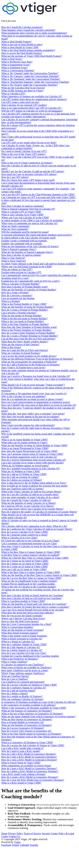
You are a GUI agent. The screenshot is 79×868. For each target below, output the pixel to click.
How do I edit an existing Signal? (18, 691)
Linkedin (24, 845)
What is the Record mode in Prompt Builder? (24, 318)
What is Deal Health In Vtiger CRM (20, 47)
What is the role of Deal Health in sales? (22, 44)
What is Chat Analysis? (13, 258)
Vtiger (17, 842)
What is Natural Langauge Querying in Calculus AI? (28, 209)
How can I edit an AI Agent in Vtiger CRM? (24, 569)
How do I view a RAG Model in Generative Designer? (29, 760)
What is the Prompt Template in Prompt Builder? (26, 330)
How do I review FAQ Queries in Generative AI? (26, 731)
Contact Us (15, 836)
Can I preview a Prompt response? (19, 313)
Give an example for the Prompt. (18, 298)
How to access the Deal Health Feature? (22, 53)
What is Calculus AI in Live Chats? (19, 538)
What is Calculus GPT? (14, 93)
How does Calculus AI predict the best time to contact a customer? (35, 607)
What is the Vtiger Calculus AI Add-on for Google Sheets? (31, 492)
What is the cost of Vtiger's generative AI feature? (27, 163)
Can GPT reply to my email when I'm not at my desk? (29, 143)
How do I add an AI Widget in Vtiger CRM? (24, 474)
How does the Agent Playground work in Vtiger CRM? (30, 451)
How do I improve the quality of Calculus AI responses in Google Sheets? (39, 512)
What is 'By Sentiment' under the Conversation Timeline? (31, 79)
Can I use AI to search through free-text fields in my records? (33, 610)
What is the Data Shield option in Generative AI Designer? (31, 734)
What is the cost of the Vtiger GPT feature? (24, 154)
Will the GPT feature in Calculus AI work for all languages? (32, 111)
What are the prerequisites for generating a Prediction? (29, 362)
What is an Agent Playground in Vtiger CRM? (25, 448)
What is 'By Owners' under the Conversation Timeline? (30, 85)
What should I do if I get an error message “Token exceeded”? (33, 385)
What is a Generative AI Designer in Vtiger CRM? (27, 742)
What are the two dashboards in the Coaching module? (29, 581)
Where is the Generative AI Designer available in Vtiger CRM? (34, 708)
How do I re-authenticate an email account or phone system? (32, 399)
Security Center (50, 833)
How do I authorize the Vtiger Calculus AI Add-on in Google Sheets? (37, 529)
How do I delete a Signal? (15, 693)
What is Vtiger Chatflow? (14, 662)
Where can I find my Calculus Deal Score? (23, 618)
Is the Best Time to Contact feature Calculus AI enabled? (30, 555)
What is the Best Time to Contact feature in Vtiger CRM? (31, 552)
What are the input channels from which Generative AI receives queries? (38, 716)
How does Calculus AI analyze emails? (21, 255)
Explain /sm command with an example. (22, 243)
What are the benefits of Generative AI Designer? (27, 725)
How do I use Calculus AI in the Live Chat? (24, 653)
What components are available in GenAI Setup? (26, 766)
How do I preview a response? (17, 295)
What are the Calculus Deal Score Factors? (23, 88)
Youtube (34, 845)
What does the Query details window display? (25, 342)
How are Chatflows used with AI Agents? (23, 489)
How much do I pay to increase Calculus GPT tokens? (29, 174)
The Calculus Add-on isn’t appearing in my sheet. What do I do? (34, 526)
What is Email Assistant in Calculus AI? (22, 639)
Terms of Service (33, 833)
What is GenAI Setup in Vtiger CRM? (21, 763)
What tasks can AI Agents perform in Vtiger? (24, 442)
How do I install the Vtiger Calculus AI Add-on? (26, 500)
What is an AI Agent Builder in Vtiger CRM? (24, 440)
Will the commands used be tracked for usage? (25, 232)
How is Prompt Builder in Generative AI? (23, 722)
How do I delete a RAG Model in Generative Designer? (30, 771)
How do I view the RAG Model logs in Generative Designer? (33, 780)
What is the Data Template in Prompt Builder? (25, 324)
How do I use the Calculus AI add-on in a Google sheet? (30, 494)
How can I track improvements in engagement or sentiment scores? (36, 402)
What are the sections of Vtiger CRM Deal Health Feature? (32, 56)
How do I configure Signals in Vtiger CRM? (24, 644)
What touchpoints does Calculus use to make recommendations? (34, 33)
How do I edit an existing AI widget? (20, 477)
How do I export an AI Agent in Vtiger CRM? (25, 561)
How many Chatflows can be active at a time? (25, 670)
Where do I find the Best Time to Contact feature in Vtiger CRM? (35, 558)
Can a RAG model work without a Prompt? (24, 774)
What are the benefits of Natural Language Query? (27, 252)
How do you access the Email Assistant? (22, 616)
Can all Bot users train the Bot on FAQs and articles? (28, 339)
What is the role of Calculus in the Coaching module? (29, 587)
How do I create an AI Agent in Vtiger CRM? (25, 567)
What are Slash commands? (15, 226)
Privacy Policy (16, 833)
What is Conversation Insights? (17, 627)
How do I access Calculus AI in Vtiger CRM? (25, 532)
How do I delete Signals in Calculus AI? (22, 650)
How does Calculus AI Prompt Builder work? (25, 287)
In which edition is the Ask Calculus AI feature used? (29, 238)
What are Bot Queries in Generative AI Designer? (27, 719)
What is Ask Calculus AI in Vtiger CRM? (23, 215)
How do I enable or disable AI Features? (22, 696)
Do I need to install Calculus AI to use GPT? (24, 151)
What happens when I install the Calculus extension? (28, 30)
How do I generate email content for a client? (24, 535)
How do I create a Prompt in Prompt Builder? (25, 310)
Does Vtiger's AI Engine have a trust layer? (23, 368)
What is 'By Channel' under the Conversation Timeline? (30, 73)
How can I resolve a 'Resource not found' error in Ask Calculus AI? (36, 376)
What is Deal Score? (12, 59)
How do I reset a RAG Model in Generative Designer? (29, 768)
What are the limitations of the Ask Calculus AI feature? (30, 246)
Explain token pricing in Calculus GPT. (21, 272)
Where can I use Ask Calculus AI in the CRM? (25, 218)
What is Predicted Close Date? (17, 62)
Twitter (16, 845)
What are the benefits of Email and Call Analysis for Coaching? (34, 604)
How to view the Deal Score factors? (20, 621)
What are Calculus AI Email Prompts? (21, 353)
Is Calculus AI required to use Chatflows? (23, 665)
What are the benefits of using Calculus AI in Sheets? (29, 503)
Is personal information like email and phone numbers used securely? (37, 235)
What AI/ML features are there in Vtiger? (22, 91)
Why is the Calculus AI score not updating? (24, 396)
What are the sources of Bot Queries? (20, 344)
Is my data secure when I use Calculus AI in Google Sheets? (32, 509)
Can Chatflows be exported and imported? (23, 682)
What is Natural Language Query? (19, 249)
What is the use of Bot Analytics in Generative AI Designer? (32, 714)
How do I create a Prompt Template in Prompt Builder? (30, 336)
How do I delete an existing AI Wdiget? (22, 480)
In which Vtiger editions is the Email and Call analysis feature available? (39, 264)
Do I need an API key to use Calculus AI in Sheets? (28, 506)
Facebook (6, 845)
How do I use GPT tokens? (15, 177)
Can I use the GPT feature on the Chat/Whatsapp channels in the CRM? (38, 194)
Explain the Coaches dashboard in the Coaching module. (30, 656)
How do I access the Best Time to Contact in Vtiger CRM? (31, 578)
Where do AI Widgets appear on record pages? (25, 466)
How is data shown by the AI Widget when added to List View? (34, 483)
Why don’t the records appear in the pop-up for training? (30, 417)
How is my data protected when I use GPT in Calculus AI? (32, 108)
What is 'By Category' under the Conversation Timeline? (30, 76)
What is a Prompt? (11, 301)
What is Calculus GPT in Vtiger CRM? (21, 212)
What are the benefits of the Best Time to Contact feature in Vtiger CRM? (39, 575)
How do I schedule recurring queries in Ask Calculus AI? (31, 468)
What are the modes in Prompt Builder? (22, 316)
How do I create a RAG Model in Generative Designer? (30, 777)
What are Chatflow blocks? (15, 676)
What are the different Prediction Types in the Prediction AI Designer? (37, 359)
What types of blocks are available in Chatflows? (26, 667)
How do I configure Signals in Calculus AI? (24, 688)
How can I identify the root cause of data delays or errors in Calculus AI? (39, 405)
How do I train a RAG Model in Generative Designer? (29, 757)
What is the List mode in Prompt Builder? (23, 321)
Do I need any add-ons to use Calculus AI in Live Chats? (30, 541)
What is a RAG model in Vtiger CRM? (21, 783)
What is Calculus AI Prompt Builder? (20, 284)
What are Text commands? (15, 229)
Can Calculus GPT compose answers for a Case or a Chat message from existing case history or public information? (38, 115)
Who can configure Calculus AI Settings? (22, 699)
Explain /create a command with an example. (24, 241)
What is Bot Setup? (11, 347)
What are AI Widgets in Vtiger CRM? (21, 471)
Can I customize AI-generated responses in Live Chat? (29, 543)
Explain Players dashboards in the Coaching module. (28, 584)
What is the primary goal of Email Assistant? (24, 636)
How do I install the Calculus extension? (22, 27)
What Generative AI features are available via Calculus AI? (32, 96)
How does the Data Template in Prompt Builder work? (29, 327)
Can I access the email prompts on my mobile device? (29, 356)
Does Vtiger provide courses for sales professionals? (28, 425)
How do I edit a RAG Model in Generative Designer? (29, 754)
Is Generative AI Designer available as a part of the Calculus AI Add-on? (39, 702)
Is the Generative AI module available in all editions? (29, 705)
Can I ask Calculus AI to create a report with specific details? (33, 463)
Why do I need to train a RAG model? (21, 751)
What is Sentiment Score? (15, 68)
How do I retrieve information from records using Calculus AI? (34, 460)
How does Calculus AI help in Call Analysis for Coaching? (31, 598)
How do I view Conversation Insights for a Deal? (26, 624)
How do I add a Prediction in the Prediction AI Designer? (31, 365)
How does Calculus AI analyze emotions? (23, 206)
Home (4, 833)
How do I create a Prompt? (15, 293)
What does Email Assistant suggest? (20, 633)
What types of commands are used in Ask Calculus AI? (29, 223)
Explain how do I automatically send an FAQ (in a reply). (31, 281)
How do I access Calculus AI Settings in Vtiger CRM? (29, 685)
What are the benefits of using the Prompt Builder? (27, 307)
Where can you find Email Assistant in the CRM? (27, 267)
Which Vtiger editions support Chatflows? (23, 673)
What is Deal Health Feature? (16, 42)
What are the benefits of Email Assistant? (22, 630)
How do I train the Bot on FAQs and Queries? (25, 350)
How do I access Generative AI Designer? (23, 728)
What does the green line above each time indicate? (28, 613)
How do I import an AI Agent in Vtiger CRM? (25, 564)
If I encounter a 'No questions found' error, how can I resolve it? (34, 393)
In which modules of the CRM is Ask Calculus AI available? (32, 220)
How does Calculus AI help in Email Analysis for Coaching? (32, 595)
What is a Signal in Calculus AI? (18, 642)
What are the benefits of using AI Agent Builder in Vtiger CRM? (34, 445)
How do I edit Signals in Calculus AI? (21, 647)
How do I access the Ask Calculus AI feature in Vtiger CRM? (33, 745)
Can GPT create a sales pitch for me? (21, 102)
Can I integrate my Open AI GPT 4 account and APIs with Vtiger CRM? (39, 197)
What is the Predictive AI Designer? (20, 659)
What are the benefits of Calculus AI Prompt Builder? (29, 290)
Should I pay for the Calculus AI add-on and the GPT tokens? (33, 171)
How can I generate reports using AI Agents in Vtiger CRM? (32, 454)
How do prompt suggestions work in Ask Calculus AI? (29, 457)
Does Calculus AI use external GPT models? (24, 105)
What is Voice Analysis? (14, 261)
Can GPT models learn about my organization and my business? (34, 99)
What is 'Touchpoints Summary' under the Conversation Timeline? (35, 82)
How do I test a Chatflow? (15, 679)
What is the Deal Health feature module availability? (28, 50)
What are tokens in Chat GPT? (17, 269)
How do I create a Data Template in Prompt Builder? (28, 333)
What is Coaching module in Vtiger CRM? (23, 601)
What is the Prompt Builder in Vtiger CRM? (24, 304)
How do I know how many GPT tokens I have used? (28, 180)
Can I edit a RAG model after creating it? (22, 748)
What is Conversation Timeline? (18, 70)
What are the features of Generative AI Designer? (27, 711)
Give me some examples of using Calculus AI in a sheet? (30, 497)
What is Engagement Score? (16, 65)
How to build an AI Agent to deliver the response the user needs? (35, 486)
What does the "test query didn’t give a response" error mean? (33, 414)
